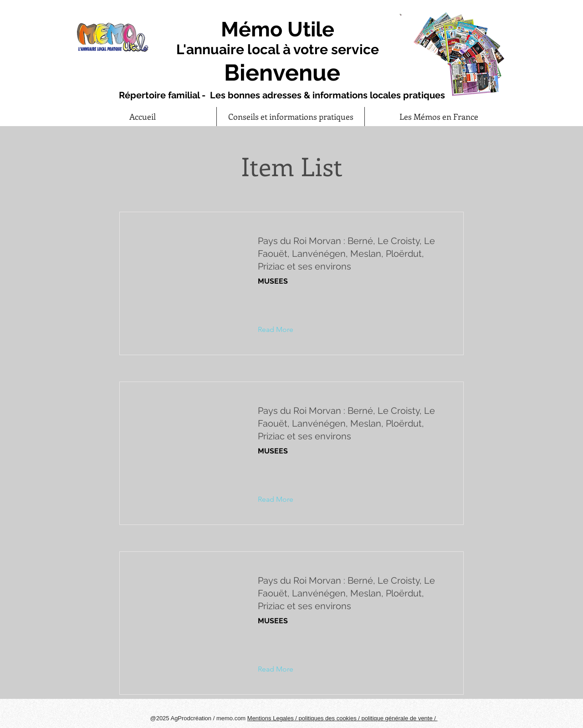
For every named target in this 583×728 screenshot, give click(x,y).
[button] (283, 330)
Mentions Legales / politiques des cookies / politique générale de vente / (343, 718)
